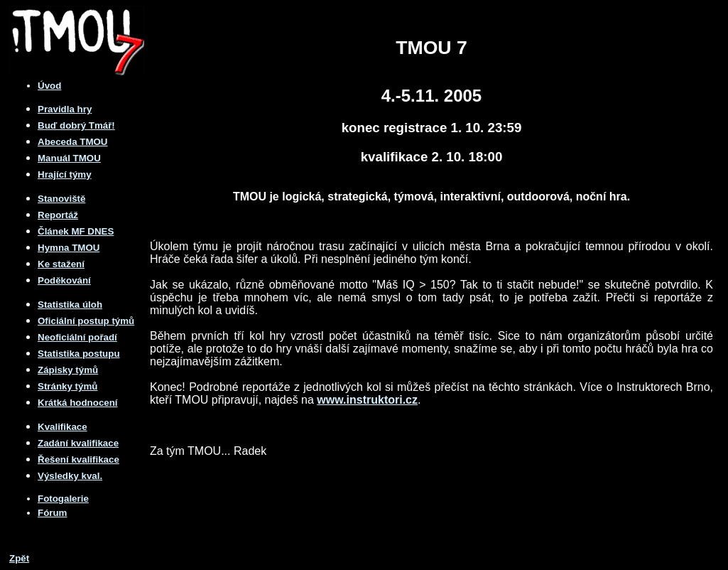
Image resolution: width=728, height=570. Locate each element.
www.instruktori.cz (367, 400)
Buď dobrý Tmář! (76, 125)
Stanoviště (61, 199)
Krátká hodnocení (78, 403)
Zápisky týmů (68, 370)
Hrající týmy (65, 174)
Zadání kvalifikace (78, 443)
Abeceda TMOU (73, 142)
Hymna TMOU (69, 248)
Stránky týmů (67, 386)
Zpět (19, 558)
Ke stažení (61, 264)
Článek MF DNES (76, 231)
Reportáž (58, 215)
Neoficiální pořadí (77, 337)
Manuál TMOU (69, 158)
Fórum (52, 513)
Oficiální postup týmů (86, 321)
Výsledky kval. (70, 476)
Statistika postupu (79, 354)
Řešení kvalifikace (78, 459)
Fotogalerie (63, 499)
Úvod (49, 86)
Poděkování (64, 280)
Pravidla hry (65, 109)
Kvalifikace (63, 427)
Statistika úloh (70, 305)
